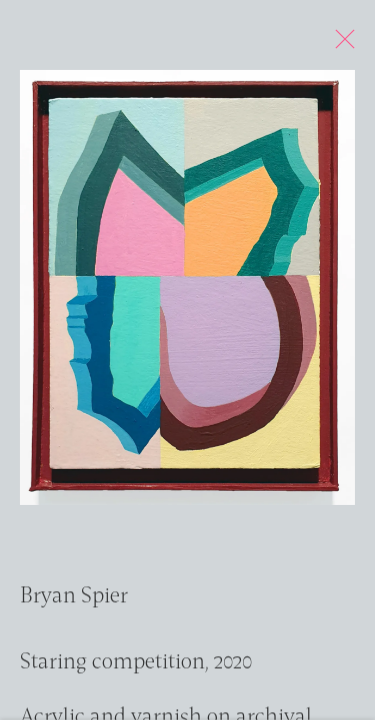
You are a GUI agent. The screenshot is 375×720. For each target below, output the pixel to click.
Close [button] (345, 45)
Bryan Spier (74, 601)
